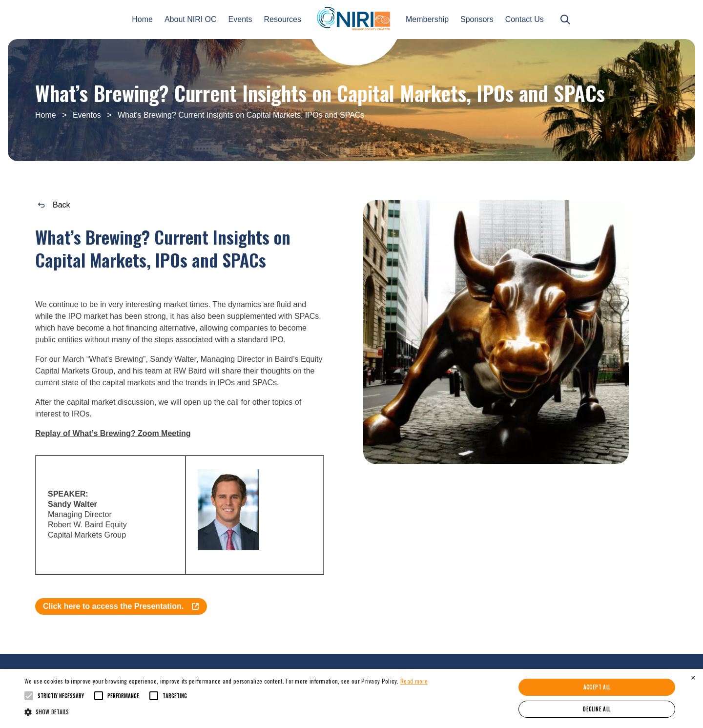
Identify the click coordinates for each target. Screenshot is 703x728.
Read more (414, 681)
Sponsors (477, 19)
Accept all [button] (597, 687)
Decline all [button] (597, 709)
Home (142, 19)
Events (240, 19)
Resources (283, 19)
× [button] (693, 677)
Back (54, 208)
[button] (226, 711)
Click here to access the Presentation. (121, 609)
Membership (427, 19)
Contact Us (525, 19)
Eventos (87, 115)
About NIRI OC (191, 19)
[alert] (351, 698)
